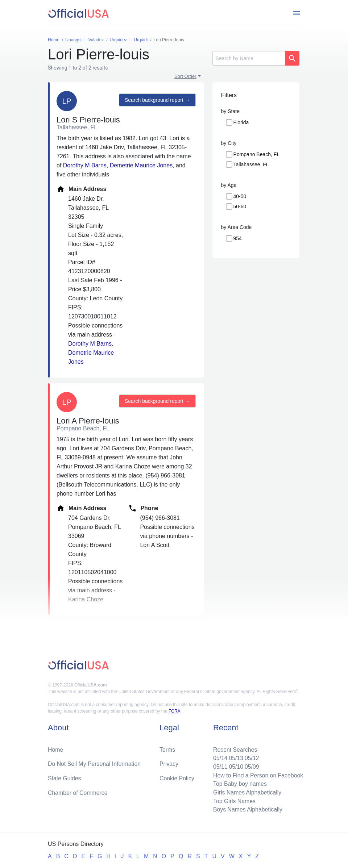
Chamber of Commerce (78, 792)
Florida (241, 122)
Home (56, 749)
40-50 (240, 196)
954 (238, 238)
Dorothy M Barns (85, 165)
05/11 (219, 766)
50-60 (240, 206)
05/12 (251, 757)
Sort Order (185, 76)
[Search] (249, 58)
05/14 (219, 757)
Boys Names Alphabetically (247, 809)
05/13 (235, 757)
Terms (167, 749)
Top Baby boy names (239, 783)
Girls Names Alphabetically (246, 792)
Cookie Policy (177, 778)
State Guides (65, 778)
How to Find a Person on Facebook (258, 775)
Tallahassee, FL (251, 164)
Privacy (169, 763)
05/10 (235, 766)
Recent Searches (234, 749)
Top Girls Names (233, 801)
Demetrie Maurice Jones (141, 165)
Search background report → (157, 100)
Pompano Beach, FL (257, 154)
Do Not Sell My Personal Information (95, 763)
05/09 (251, 766)
